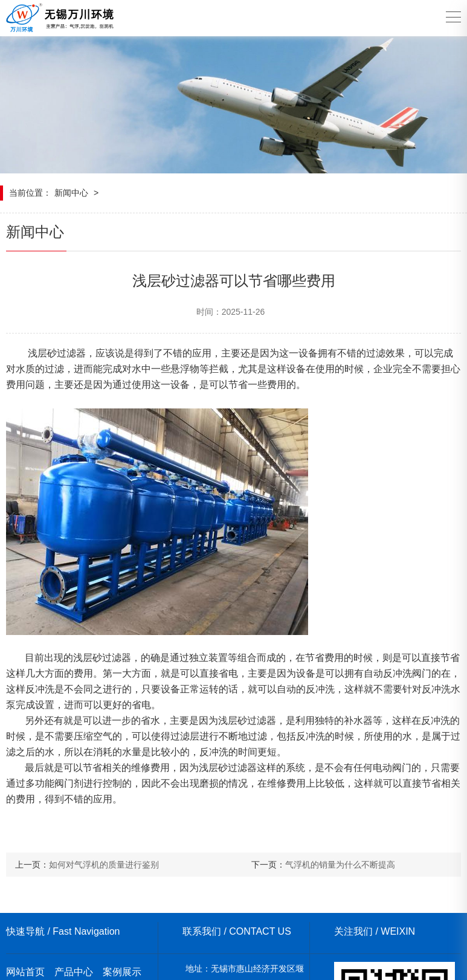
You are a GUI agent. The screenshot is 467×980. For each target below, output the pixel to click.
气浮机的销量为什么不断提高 (340, 865)
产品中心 (74, 972)
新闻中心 (71, 193)
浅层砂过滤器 (57, 353)
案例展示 (122, 972)
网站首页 (25, 972)
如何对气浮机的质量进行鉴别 (104, 865)
